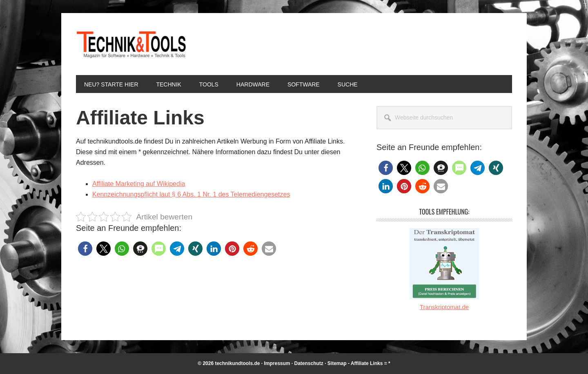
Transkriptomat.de (444, 307)
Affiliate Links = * (371, 363)
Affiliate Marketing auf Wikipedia (139, 184)
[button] (85, 249)
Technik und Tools (131, 44)
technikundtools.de (237, 363)
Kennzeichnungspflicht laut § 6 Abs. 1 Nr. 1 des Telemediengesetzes (191, 194)
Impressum (277, 363)
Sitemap (337, 363)
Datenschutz (309, 363)
